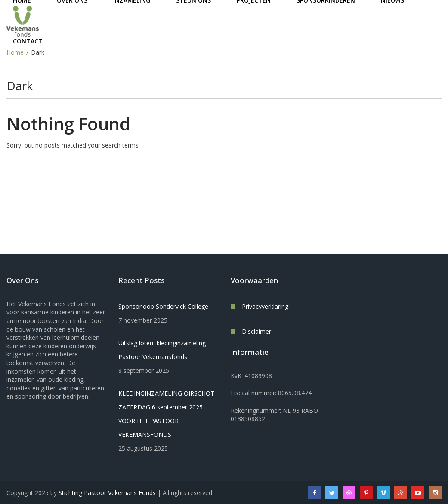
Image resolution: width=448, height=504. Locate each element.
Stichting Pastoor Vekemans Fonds (107, 493)
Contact (28, 41)
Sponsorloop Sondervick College (163, 306)
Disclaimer (256, 331)
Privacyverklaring (265, 306)
